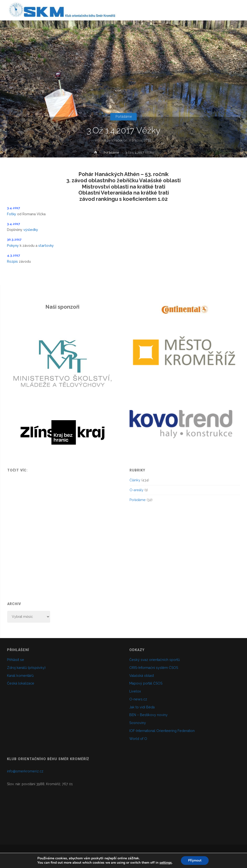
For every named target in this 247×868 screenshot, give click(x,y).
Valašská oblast (142, 676)
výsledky (31, 230)
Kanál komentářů (20, 676)
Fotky (12, 214)
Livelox (135, 691)
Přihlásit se (16, 660)
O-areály (137, 490)
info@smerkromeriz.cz (25, 771)
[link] (235, 31)
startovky (46, 246)
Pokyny (13, 246)
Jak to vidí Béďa (142, 707)
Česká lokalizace (21, 683)
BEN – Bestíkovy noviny (148, 715)
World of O (138, 739)
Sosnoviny (138, 723)
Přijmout (195, 860)
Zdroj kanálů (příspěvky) (26, 668)
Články (135, 480)
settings (166, 863)
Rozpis (13, 261)
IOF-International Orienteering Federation (162, 731)
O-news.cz (138, 699)
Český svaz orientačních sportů (154, 660)
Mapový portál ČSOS (146, 683)
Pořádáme (124, 117)
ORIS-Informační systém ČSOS (154, 668)
